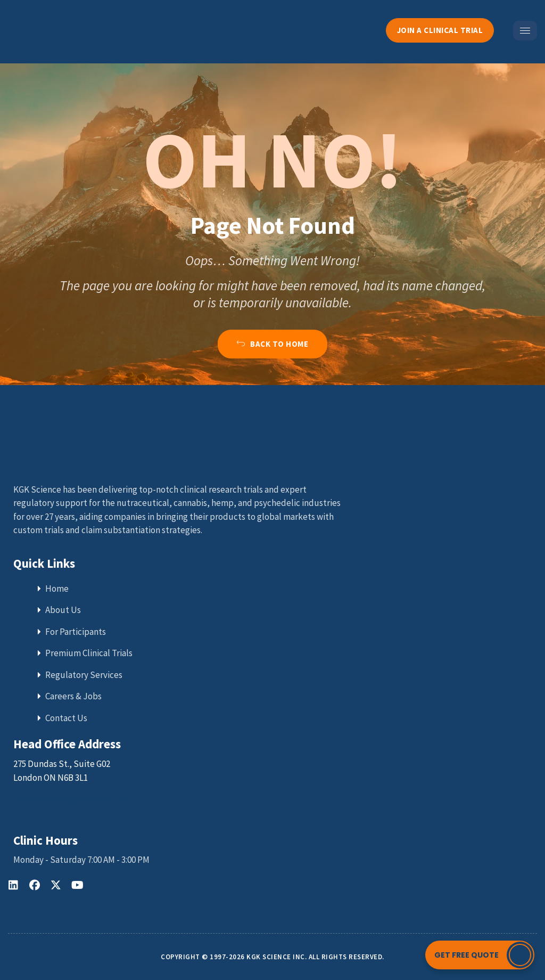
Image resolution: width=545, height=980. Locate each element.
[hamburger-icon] (525, 31)
